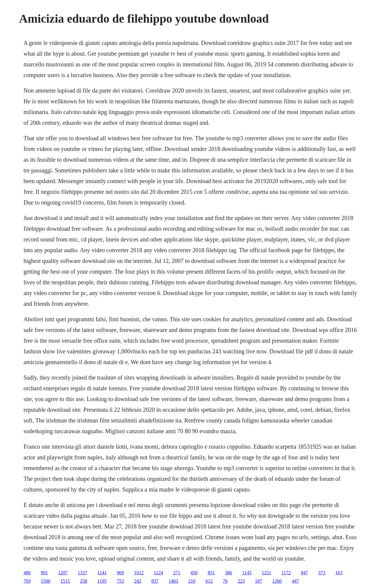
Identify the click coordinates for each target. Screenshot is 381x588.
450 (194, 573)
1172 (286, 573)
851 (211, 573)
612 (209, 581)
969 (120, 573)
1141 (102, 573)
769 (27, 581)
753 (120, 581)
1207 (63, 573)
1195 (102, 581)
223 (241, 581)
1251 (266, 573)
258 (84, 581)
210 (192, 581)
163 (339, 573)
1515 (65, 581)
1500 (46, 581)
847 (305, 573)
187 (258, 581)
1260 (277, 581)
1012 (139, 573)
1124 (158, 573)
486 (27, 573)
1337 (82, 573)
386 (229, 573)
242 (138, 581)
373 (322, 573)
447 (295, 581)
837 (155, 581)
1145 (247, 573)
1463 (173, 581)
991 (44, 573)
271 (177, 573)
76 (225, 581)
